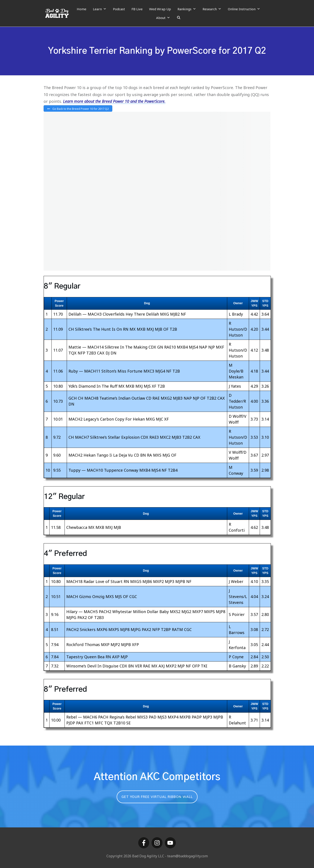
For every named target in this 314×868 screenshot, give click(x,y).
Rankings (187, 9)
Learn (100, 9)
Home (82, 9)
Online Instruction (244, 9)
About (163, 18)
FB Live (137, 9)
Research (212, 9)
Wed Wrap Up (160, 9)
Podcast (119, 9)
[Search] (179, 18)
